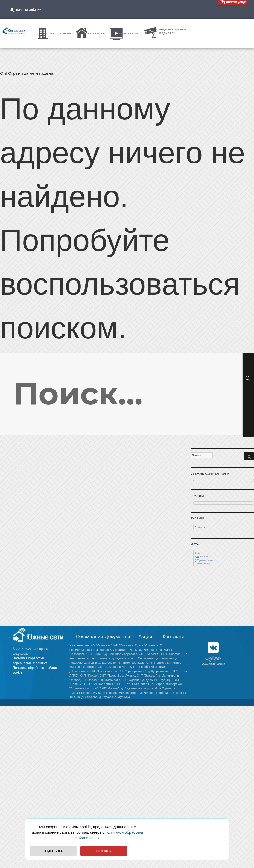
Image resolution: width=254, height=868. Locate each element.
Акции (145, 637)
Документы (117, 637)
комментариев (205, 560)
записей (202, 557)
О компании (90, 637)
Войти (198, 553)
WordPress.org (202, 564)
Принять (104, 851)
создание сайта (213, 663)
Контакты (173, 637)
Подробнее (53, 851)
